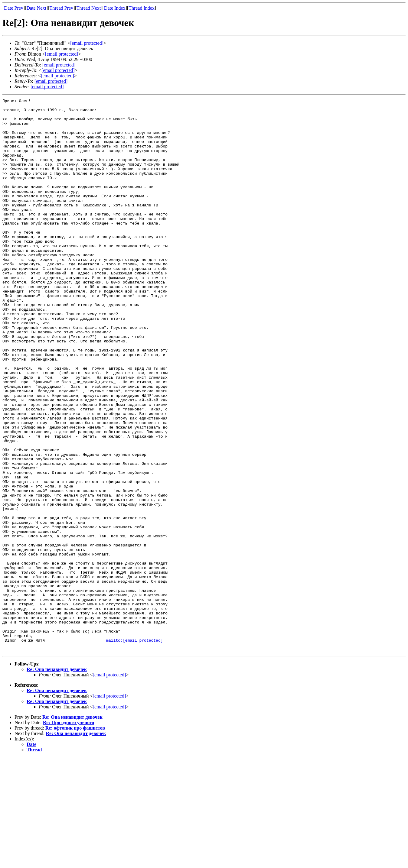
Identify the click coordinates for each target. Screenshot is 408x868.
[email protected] (59, 65)
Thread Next (89, 8)
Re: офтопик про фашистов (75, 839)
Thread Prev (61, 8)
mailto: (134, 749)
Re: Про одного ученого (69, 833)
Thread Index (142, 8)
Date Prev (14, 8)
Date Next (36, 8)
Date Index (115, 8)
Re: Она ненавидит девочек (57, 780)
